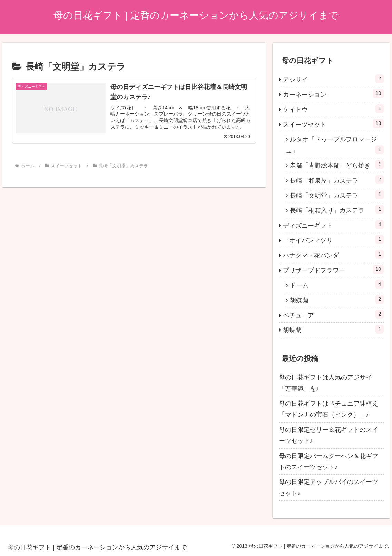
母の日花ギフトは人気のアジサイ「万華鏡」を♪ (325, 383)
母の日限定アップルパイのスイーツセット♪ (329, 487)
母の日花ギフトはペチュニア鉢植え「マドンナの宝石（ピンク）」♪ (329, 409)
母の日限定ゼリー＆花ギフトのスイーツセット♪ (329, 435)
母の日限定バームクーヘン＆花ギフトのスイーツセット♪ (329, 461)
